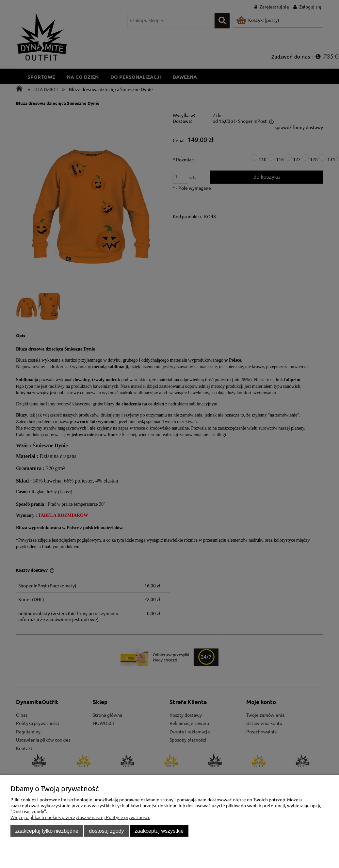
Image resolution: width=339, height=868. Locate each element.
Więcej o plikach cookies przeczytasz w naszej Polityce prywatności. (80, 817)
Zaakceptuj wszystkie (159, 831)
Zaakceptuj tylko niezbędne (47, 831)
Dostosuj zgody (106, 831)
